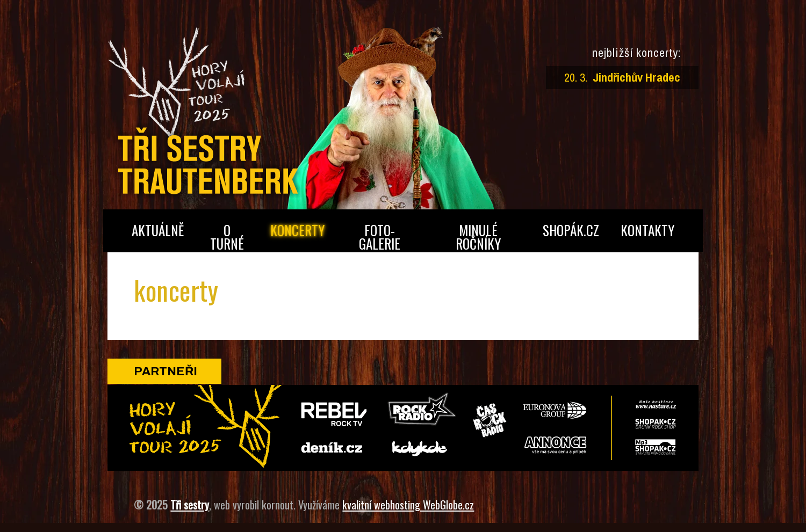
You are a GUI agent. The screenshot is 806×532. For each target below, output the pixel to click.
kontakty (647, 230)
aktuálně (158, 230)
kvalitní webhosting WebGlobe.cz (408, 505)
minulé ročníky (478, 237)
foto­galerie (380, 237)
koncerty (297, 230)
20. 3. (623, 77)
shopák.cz (571, 230)
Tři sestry (190, 505)
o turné (227, 237)
